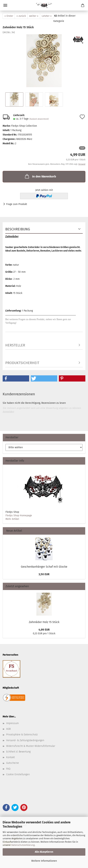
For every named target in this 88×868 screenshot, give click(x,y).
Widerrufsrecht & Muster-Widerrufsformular (31, 746)
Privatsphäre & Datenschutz (22, 735)
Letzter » (47, 16)
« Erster (9, 16)
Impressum (12, 723)
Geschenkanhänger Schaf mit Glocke (44, 567)
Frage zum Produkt (17, 204)
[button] (16, 378)
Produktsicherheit (22, 363)
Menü (5, 5)
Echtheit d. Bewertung (18, 752)
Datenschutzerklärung (23, 845)
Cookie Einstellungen (18, 774)
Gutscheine (13, 763)
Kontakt (11, 757)
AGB (8, 729)
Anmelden (8, 412)
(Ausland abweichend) (39, 119)
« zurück (21, 16)
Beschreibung (18, 229)
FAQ (8, 769)
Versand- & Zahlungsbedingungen (25, 740)
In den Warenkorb (40, 176)
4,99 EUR (44, 630)
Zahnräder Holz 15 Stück (44, 622)
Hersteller (15, 345)
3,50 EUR (44, 574)
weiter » (34, 16)
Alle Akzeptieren (44, 852)
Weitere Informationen (44, 861)
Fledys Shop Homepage (19, 515)
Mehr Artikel (12, 519)
